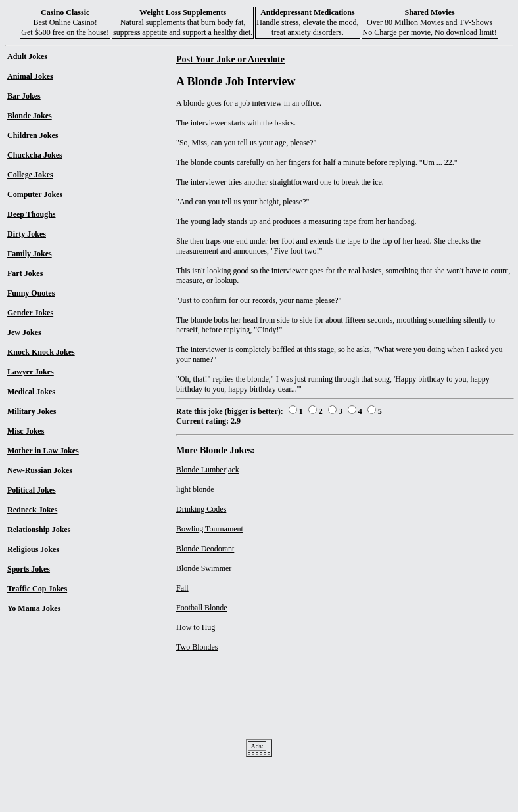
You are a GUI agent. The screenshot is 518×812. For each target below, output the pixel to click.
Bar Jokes (24, 96)
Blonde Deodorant (205, 549)
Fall (182, 588)
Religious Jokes (33, 549)
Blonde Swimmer (204, 568)
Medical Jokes (31, 392)
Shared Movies (430, 12)
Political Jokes (32, 490)
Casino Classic (65, 12)
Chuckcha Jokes (35, 155)
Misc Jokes (26, 431)
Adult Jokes (27, 56)
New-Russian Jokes (40, 470)
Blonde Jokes (30, 116)
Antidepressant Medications (307, 12)
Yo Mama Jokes (34, 608)
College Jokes (30, 175)
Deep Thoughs (31, 214)
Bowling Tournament (210, 529)
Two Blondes (197, 647)
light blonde (195, 489)
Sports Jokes (29, 569)
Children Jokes (33, 135)
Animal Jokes (30, 76)
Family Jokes (30, 254)
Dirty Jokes (27, 234)
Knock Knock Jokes (41, 352)
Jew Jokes (24, 332)
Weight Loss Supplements (183, 12)
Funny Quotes (31, 293)
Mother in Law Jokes (43, 451)
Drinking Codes (201, 509)
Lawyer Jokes (31, 372)
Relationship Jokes (39, 530)
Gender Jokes (30, 313)
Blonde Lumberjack (208, 470)
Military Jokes (32, 411)
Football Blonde (202, 608)
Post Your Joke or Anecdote (230, 59)
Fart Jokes (25, 273)
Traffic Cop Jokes (37, 589)
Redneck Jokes (32, 510)
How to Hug (196, 627)
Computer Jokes (35, 194)
